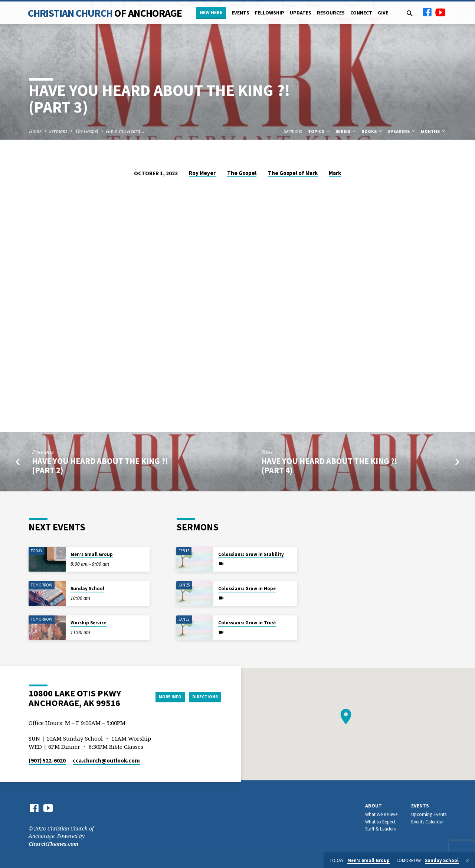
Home (35, 131)
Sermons (58, 131)
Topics (319, 131)
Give (383, 13)
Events (240, 13)
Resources (331, 13)
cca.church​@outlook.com (106, 760)
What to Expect (380, 822)
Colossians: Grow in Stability (251, 554)
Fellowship (270, 13)
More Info (161, 696)
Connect (361, 13)
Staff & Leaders (380, 829)
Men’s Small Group (92, 554)
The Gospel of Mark (293, 173)
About (374, 806)
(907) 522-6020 (47, 760)
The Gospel (87, 131)
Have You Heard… (125, 131)
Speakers (402, 131)
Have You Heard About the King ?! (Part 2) (100, 466)
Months (433, 131)
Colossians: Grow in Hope (247, 589)
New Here (211, 12)
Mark (335, 173)
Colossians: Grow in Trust (247, 623)
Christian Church (105, 13)
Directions (203, 696)
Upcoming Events (429, 814)
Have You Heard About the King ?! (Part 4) (329, 466)
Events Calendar (427, 822)
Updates (301, 13)
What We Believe (381, 814)
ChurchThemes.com (53, 844)
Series (346, 131)
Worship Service (89, 623)
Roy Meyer (202, 173)
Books (372, 131)
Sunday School (87, 589)
